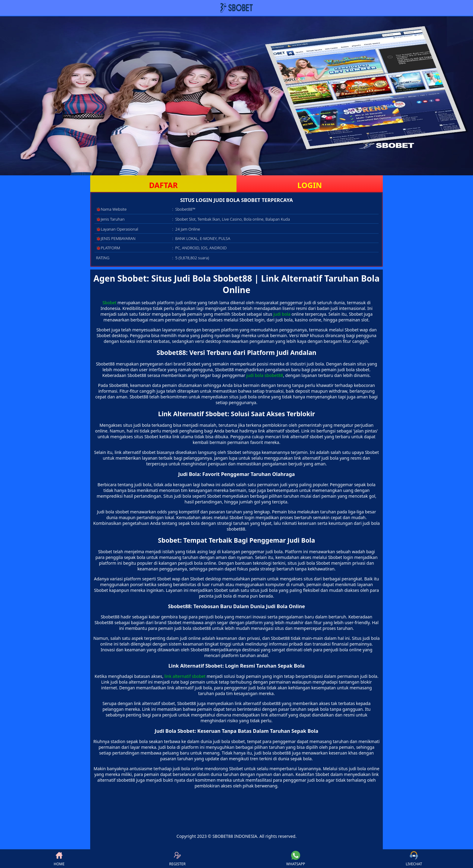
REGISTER (177, 859)
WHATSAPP (296, 859)
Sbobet (110, 303)
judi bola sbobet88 (265, 375)
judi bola (282, 314)
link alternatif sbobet (185, 676)
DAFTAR (163, 185)
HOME (59, 859)
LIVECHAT (414, 859)
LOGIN (310, 185)
